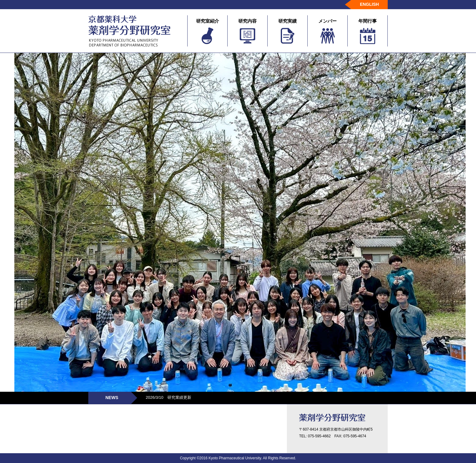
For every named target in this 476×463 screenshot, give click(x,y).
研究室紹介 (208, 31)
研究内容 (247, 31)
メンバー (328, 31)
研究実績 (287, 31)
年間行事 (368, 31)
